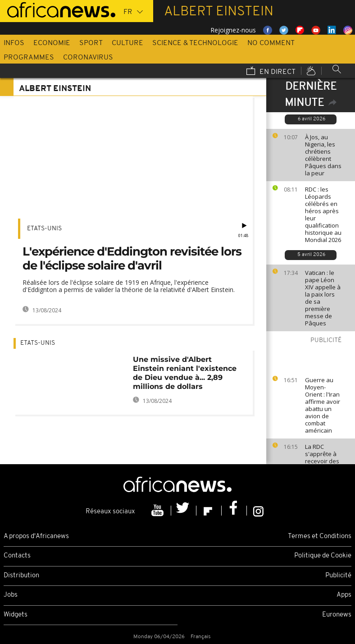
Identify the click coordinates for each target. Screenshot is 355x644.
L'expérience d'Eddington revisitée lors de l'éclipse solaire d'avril (132, 258)
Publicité (338, 576)
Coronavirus (88, 58)
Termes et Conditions (320, 537)
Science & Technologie (195, 43)
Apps (344, 595)
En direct (271, 72)
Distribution (21, 576)
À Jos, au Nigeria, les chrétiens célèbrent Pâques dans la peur (323, 155)
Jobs (11, 595)
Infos (14, 43)
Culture (127, 43)
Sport (91, 43)
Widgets (16, 615)
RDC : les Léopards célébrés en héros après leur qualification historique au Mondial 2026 (323, 215)
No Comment (271, 43)
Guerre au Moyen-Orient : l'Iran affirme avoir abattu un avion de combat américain (323, 405)
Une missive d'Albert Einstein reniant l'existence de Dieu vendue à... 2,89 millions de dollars (185, 373)
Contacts (17, 556)
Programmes (29, 58)
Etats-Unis (44, 229)
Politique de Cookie (323, 556)
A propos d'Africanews (36, 537)
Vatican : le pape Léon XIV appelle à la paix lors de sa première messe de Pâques (323, 298)
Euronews (337, 615)
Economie (52, 43)
